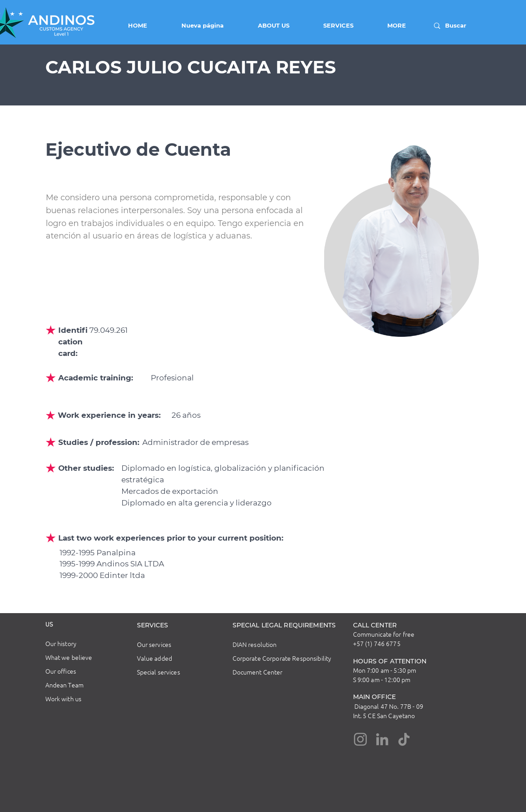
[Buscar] (457, 26)
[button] (263, 25)
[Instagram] (360, 739)
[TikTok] (404, 739)
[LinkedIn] (382, 739)
